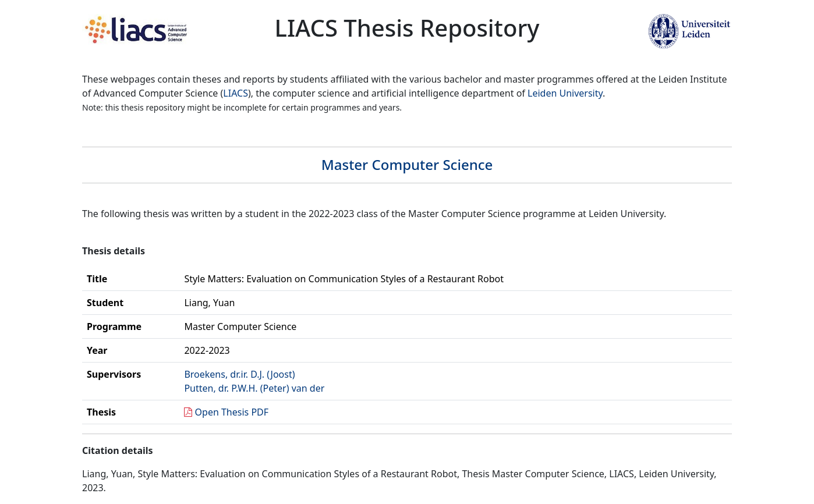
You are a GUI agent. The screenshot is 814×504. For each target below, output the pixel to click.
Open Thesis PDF (232, 412)
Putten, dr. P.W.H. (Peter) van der (254, 388)
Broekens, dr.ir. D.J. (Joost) (239, 374)
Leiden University (565, 93)
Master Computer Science (407, 164)
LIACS (236, 93)
